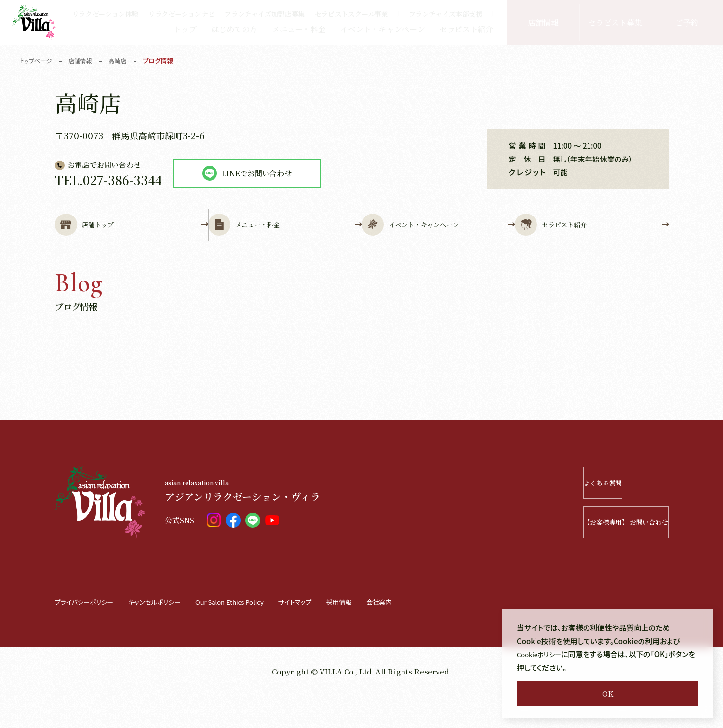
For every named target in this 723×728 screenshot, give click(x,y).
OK (608, 693)
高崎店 (123, 61)
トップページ (37, 61)
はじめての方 (234, 29)
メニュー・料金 (299, 29)
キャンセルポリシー (167, 634)
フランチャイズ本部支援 (451, 14)
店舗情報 (543, 22)
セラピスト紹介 (466, 29)
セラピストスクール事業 (357, 14)
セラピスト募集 (615, 22)
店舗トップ (132, 241)
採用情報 (375, 634)
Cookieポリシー (543, 654)
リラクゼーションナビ (181, 14)
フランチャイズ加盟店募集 (265, 14)
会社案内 (420, 634)
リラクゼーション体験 (105, 14)
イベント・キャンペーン (382, 29)
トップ (185, 29)
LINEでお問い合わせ (247, 173)
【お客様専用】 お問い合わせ (597, 555)
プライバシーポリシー (89, 634)
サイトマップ (327, 634)
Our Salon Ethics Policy (253, 634)
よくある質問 (611, 516)
